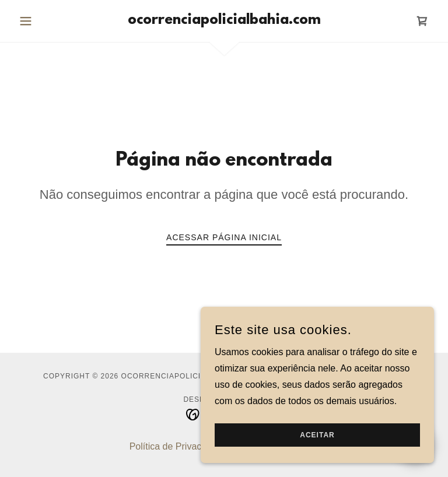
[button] (45, 21)
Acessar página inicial (224, 237)
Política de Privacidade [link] (177, 446)
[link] (224, 21)
